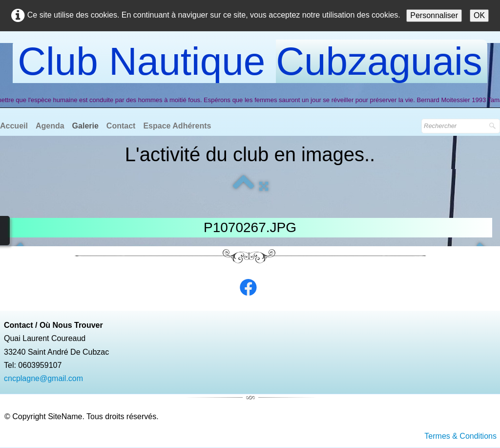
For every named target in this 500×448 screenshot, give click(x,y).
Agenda (50, 126)
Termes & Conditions (460, 436)
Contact (121, 126)
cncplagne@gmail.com (43, 378)
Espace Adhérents (177, 126)
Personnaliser (434, 15)
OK (479, 15)
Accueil (14, 126)
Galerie (85, 126)
